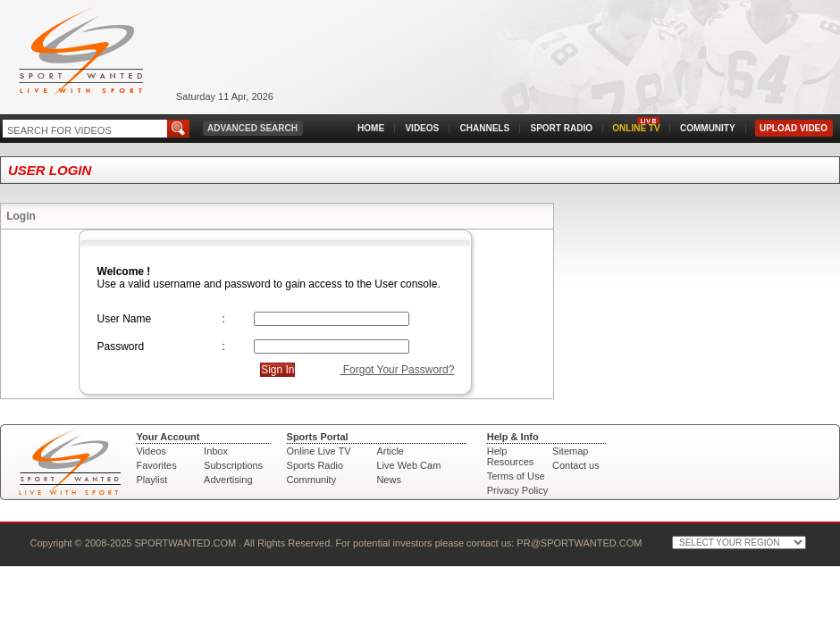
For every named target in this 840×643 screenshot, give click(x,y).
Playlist (151, 480)
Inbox (216, 451)
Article (390, 451)
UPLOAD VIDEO (794, 128)
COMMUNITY (708, 128)
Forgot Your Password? (397, 370)
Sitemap (570, 451)
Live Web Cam (408, 465)
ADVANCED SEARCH (252, 128)
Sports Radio (315, 465)
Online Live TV (319, 451)
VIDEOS (422, 128)
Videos (151, 451)
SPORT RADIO (562, 128)
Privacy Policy (517, 490)
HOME (371, 128)
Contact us (576, 465)
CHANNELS (485, 128)
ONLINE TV (636, 128)
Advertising (228, 480)
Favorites (156, 465)
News (389, 480)
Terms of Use (516, 476)
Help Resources (511, 456)
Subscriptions (233, 465)
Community (312, 480)
